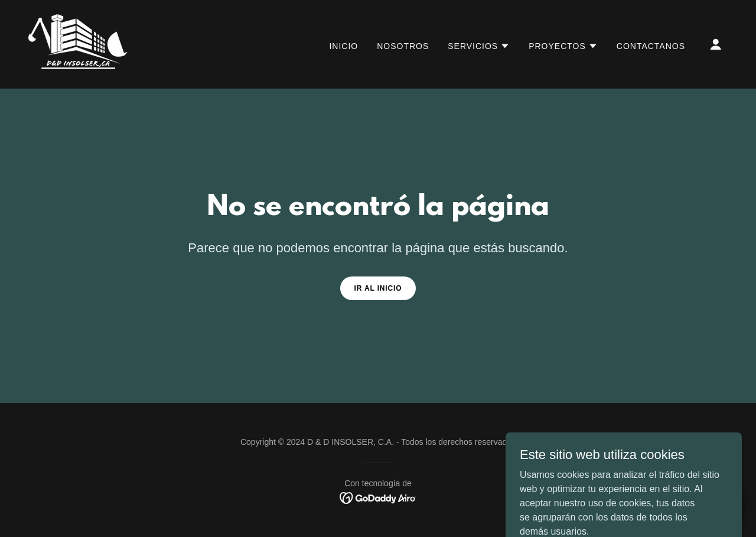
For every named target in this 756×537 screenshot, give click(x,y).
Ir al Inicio (378, 288)
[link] (78, 43)
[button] (479, 46)
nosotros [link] (403, 46)
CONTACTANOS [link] (651, 46)
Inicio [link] (343, 46)
